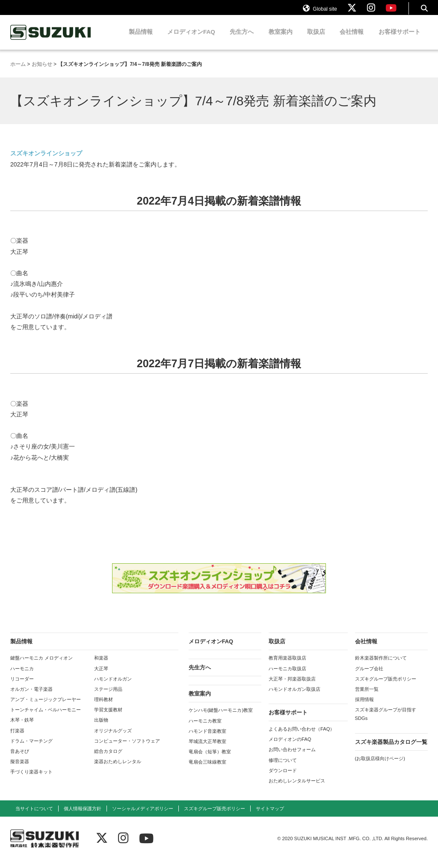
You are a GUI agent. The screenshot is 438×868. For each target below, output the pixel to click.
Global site (320, 12)
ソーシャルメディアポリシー (143, 816)
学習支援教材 (108, 717)
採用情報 (364, 707)
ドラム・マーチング (31, 748)
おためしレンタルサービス (297, 788)
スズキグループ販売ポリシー (386, 686)
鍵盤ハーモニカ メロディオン (41, 666)
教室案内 (281, 40)
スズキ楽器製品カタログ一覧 (391, 749)
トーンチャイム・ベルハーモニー (46, 717)
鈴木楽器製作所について (381, 666)
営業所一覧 (367, 697)
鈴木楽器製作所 (51, 40)
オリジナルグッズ (113, 738)
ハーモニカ (22, 676)
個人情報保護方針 (83, 816)
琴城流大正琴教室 (207, 749)
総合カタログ (108, 759)
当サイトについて (34, 816)
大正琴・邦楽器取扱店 (292, 686)
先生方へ (242, 40)
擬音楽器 (20, 769)
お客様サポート (400, 40)
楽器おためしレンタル (118, 769)
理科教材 (104, 707)
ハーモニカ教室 (205, 728)
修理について (283, 767)
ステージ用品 (108, 697)
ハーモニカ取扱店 (287, 676)
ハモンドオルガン (113, 686)
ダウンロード (283, 778)
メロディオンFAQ (191, 40)
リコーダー (22, 686)
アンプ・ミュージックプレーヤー (46, 707)
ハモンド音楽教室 (207, 738)
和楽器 (101, 666)
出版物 (101, 728)
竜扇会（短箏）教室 (210, 759)
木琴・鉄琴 (22, 728)
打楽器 (17, 738)
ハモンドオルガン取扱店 (294, 697)
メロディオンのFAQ (290, 747)
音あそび (20, 759)
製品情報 (141, 40)
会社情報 (352, 40)
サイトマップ (270, 816)
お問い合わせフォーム (292, 757)
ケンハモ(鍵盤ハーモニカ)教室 (221, 718)
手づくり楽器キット (31, 779)
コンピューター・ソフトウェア (127, 748)
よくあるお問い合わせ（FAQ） (302, 737)
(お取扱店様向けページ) (380, 766)
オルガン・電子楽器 (31, 697)
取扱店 (316, 40)
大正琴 (101, 676)
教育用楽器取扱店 (287, 666)
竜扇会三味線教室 (207, 770)
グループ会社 (369, 676)
